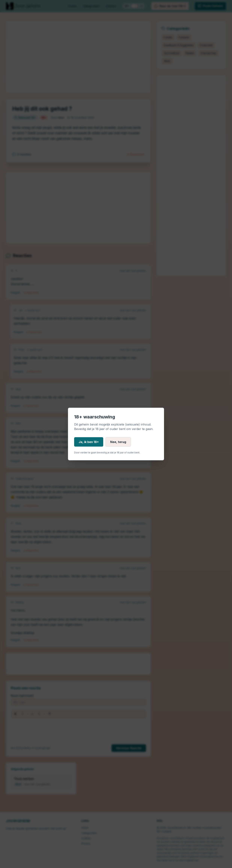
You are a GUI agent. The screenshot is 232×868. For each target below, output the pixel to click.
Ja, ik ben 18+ (89, 442)
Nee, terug (118, 442)
